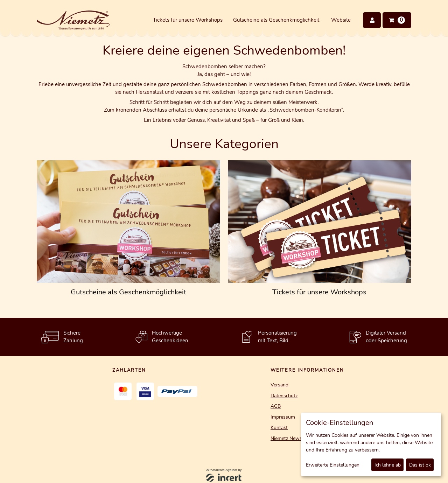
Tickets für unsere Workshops (188, 20)
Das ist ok (420, 465)
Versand (279, 385)
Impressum (283, 417)
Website (341, 20)
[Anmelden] (372, 20)
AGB (276, 406)
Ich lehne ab (388, 465)
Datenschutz (284, 396)
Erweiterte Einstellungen (333, 465)
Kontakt (279, 428)
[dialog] (371, 444)
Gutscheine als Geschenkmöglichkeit (276, 20)
